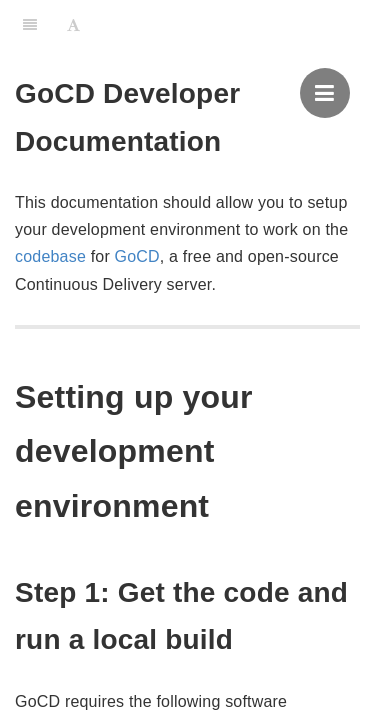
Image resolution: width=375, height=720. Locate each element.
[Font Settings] (73, 25)
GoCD (137, 256)
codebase (50, 256)
